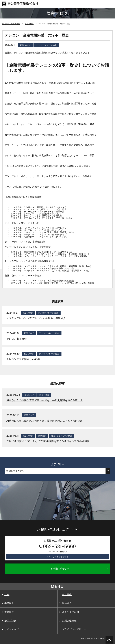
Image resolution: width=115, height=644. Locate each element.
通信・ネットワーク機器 (61, 436)
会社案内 (67, 594)
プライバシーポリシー (74, 629)
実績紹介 (9, 612)
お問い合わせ (69, 621)
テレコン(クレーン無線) (46, 45)
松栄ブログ (29, 24)
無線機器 (42, 436)
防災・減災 (44, 395)
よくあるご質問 (70, 612)
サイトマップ (12, 629)
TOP (7, 594)
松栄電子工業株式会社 (11, 24)
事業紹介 (9, 603)
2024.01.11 (10, 45)
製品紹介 (67, 603)
